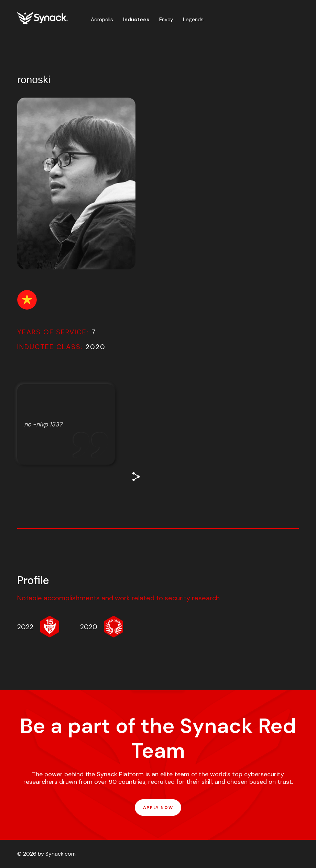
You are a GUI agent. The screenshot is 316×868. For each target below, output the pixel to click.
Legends (193, 20)
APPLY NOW (158, 808)
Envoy (166, 20)
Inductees (136, 20)
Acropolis (102, 20)
